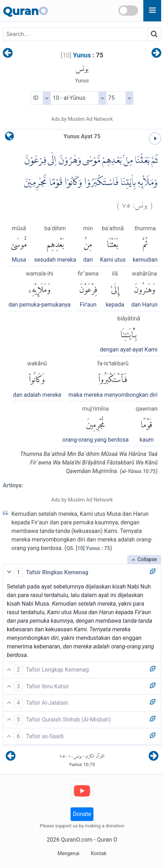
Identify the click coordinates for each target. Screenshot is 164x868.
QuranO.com (77, 840)
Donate (82, 814)
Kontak (99, 853)
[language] (9, 138)
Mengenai (68, 853)
